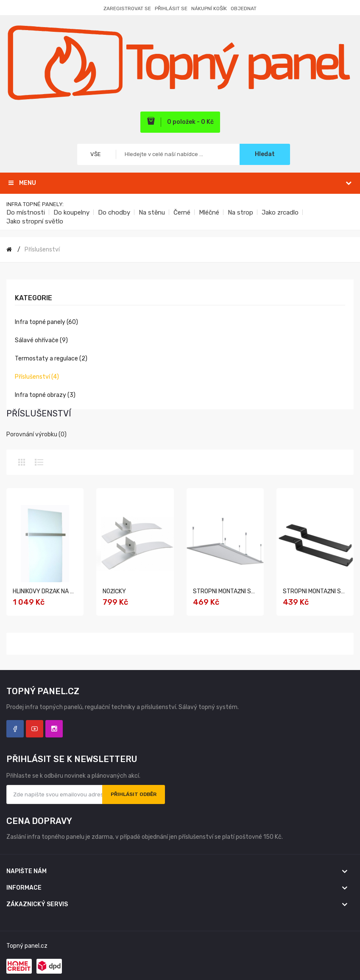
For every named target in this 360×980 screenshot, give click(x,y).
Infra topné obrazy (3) (45, 395)
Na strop (240, 212)
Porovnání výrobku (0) (36, 434)
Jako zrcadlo (280, 212)
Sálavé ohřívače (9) (41, 340)
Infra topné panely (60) (46, 322)
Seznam (39, 462)
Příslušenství (42, 250)
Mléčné (209, 212)
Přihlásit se (171, 8)
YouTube (35, 729)
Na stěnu (152, 212)
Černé (182, 212)
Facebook (15, 729)
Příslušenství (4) (37, 377)
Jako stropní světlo (35, 221)
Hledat (265, 154)
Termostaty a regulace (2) (51, 359)
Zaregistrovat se (127, 8)
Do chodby (114, 212)
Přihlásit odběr (134, 794)
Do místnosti (26, 212)
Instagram (54, 729)
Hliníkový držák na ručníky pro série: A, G (75, 591)
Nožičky (114, 591)
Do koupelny (71, 212)
